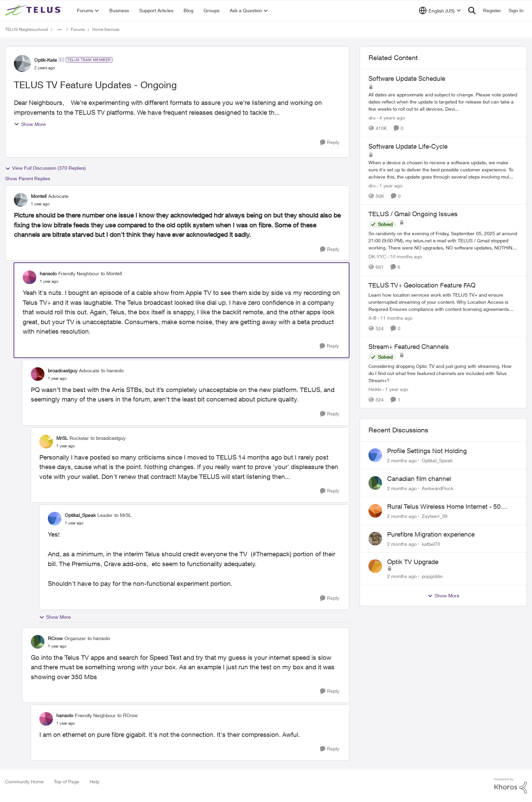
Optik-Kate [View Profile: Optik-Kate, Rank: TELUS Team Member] (46, 60)
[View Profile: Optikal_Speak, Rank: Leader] (55, 519)
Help (94, 781)
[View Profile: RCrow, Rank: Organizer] (38, 642)
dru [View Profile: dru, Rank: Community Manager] (372, 118)
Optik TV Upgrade (413, 562)
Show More (30, 124)
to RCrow (128, 715)
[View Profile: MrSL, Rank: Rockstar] (46, 442)
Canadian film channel (419, 479)
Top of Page (67, 781)
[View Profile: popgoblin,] (375, 566)
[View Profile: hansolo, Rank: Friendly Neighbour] (30, 277)
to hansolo (112, 370)
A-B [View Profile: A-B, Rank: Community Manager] (373, 318)
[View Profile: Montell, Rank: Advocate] (21, 200)
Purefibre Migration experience (431, 534)
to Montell (111, 273)
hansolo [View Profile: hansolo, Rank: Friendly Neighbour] (48, 273)
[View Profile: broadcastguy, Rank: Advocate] (38, 374)
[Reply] (330, 142)
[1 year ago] (390, 185)
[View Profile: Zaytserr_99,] (375, 511)
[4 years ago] (391, 118)
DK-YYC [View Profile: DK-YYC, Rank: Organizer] (377, 256)
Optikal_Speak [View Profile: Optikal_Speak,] (437, 460)
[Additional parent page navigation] (59, 30)
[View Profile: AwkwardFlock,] (375, 483)
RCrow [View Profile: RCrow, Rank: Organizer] (55, 638)
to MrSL (123, 515)
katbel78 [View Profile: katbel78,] (431, 544)
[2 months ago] (402, 460)
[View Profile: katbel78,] (375, 539)
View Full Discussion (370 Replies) (45, 168)
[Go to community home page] (34, 11)
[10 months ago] (405, 256)
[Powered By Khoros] (511, 786)
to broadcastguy (108, 438)
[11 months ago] (395, 318)
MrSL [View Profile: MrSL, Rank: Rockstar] (62, 438)
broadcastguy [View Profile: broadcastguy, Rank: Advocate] (63, 370)
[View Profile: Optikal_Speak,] (375, 455)
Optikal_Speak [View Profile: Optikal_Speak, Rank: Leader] (80, 515)
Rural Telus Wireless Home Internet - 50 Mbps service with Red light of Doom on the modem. (450, 507)
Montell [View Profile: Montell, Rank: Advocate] (39, 196)
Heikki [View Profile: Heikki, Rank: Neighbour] (375, 389)
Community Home (24, 781)
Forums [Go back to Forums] (78, 29)
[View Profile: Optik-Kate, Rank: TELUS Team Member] (22, 63)
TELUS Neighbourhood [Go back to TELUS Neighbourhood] (26, 29)
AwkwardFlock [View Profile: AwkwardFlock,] (438, 488)
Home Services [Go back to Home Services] (106, 29)
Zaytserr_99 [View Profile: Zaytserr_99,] (435, 516)
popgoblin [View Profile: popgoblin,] (432, 576)
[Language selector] (440, 11)
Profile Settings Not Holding (427, 451)
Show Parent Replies (28, 178)
